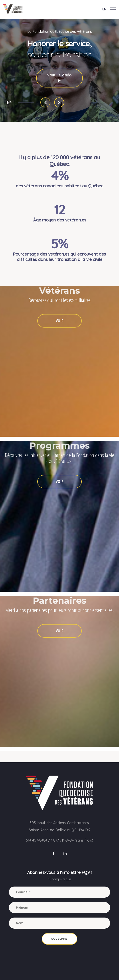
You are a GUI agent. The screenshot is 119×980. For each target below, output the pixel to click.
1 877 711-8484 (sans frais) (72, 840)
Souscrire (59, 939)
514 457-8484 (37, 840)
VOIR (60, 321)
